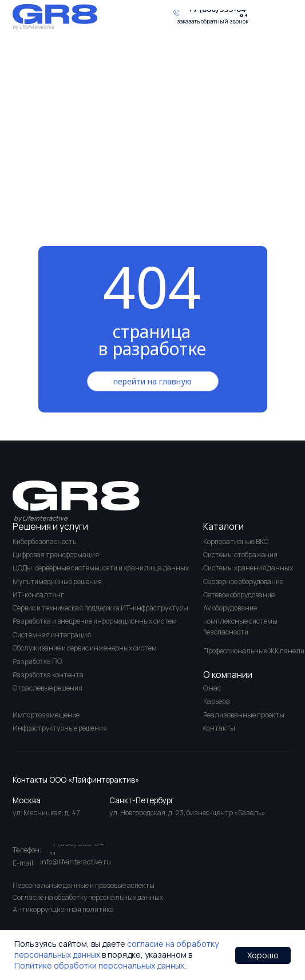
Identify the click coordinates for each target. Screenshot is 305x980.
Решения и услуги (50, 526)
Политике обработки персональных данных (99, 965)
